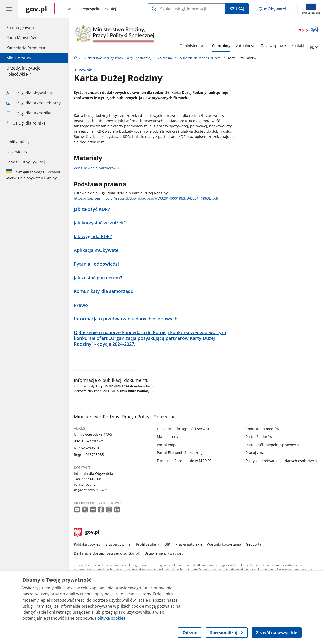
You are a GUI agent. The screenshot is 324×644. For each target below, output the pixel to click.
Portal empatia (169, 445)
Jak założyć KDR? (92, 209)
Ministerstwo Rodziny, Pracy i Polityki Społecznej (117, 58)
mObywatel (274, 10)
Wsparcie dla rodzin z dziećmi (200, 58)
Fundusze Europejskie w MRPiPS (184, 461)
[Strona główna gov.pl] (36, 9)
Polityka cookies (87, 544)
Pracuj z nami (257, 453)
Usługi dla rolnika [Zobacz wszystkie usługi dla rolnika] (26, 123)
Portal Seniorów (259, 437)
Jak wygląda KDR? (93, 236)
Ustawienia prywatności (164, 553)
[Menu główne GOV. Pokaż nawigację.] (9, 9)
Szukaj (237, 9)
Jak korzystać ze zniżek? (100, 223)
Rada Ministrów (21, 38)
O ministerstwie (193, 46)
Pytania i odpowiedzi (96, 264)
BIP (167, 544)
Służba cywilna (118, 544)
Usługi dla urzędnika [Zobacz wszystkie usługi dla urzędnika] (29, 113)
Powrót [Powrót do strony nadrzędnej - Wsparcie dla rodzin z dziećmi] (85, 70)
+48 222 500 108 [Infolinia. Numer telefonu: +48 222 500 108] (88, 479)
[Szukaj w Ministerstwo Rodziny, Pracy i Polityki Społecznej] (186, 9)
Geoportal (254, 544)
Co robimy (221, 46)
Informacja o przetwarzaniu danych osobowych (126, 319)
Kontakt (298, 46)
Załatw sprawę (274, 46)
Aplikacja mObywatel (97, 250)
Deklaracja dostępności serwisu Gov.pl (106, 553)
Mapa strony (168, 437)
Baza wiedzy (17, 152)
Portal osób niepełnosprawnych (272, 445)
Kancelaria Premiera (26, 48)
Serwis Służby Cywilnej (26, 162)
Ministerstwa (19, 58)
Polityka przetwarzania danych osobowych (281, 461)
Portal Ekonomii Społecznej (180, 453)
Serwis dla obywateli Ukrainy (34, 175)
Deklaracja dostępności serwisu (184, 429)
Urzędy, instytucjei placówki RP (23, 71)
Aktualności (246, 46)
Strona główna (26, 27)
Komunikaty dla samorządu (104, 291)
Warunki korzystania (224, 544)
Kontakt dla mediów (262, 429)
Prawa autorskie (189, 544)
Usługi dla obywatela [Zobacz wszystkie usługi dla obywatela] (29, 93)
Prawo (81, 305)
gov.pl (87, 532)
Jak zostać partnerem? (98, 278)
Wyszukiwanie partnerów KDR (99, 168)
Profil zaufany (18, 142)
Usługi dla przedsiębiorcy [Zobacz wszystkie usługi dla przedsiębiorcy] (34, 103)
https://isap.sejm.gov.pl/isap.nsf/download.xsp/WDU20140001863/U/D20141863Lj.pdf (146, 198)
